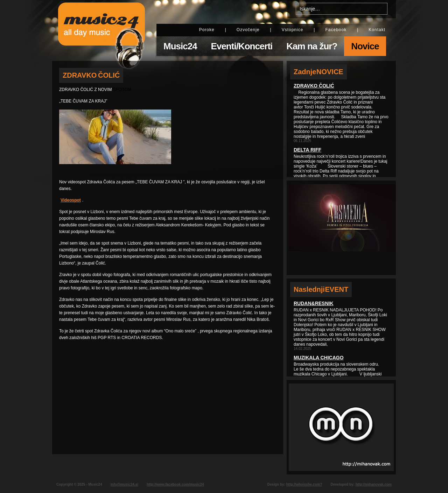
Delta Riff (307, 150)
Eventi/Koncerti (242, 46)
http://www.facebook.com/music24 (175, 484)
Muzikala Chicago (319, 358)
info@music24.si (124, 484)
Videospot (71, 200)
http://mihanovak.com (374, 484)
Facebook (336, 30)
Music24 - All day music (101, 30)
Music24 (180, 46)
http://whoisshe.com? (304, 484)
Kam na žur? (312, 46)
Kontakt (377, 30)
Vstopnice (293, 30)
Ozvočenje (248, 30)
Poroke (207, 30)
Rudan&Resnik (314, 303)
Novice (365, 46)
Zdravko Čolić (314, 86)
